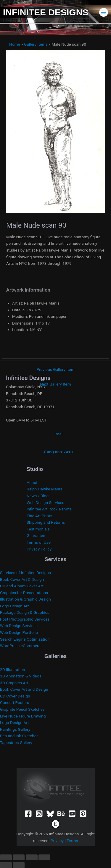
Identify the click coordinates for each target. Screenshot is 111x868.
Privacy (57, 841)
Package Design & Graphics (25, 612)
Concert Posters (15, 702)
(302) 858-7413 (58, 452)
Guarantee (36, 535)
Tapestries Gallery (16, 743)
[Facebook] (28, 814)
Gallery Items (36, 44)
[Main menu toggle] (104, 12)
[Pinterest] (83, 814)
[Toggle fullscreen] (19, 857)
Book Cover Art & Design (22, 579)
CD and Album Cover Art (22, 586)
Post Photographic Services (25, 619)
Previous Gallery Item (55, 369)
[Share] (32, 857)
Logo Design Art (15, 606)
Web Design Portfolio (19, 632)
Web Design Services (45, 502)
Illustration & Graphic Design (25, 599)
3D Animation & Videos (21, 676)
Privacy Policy (39, 549)
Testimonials (38, 529)
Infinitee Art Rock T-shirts (49, 509)
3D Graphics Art (14, 683)
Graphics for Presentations (24, 593)
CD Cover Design (15, 696)
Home (15, 44)
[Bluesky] (50, 814)
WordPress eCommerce (21, 646)
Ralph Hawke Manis (44, 489)
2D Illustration (12, 669)
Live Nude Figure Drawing (23, 716)
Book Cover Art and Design (24, 689)
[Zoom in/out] (6, 857)
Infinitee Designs (46, 12)
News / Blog (38, 496)
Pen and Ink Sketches (19, 736)
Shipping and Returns (46, 522)
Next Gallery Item (55, 384)
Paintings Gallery (15, 729)
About (32, 482)
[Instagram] (39, 814)
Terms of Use (39, 542)
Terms (72, 841)
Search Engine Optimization (25, 639)
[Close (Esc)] (44, 857)
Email (59, 434)
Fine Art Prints (39, 516)
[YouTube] (72, 814)
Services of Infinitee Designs (25, 573)
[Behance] (61, 814)
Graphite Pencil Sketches (22, 709)
